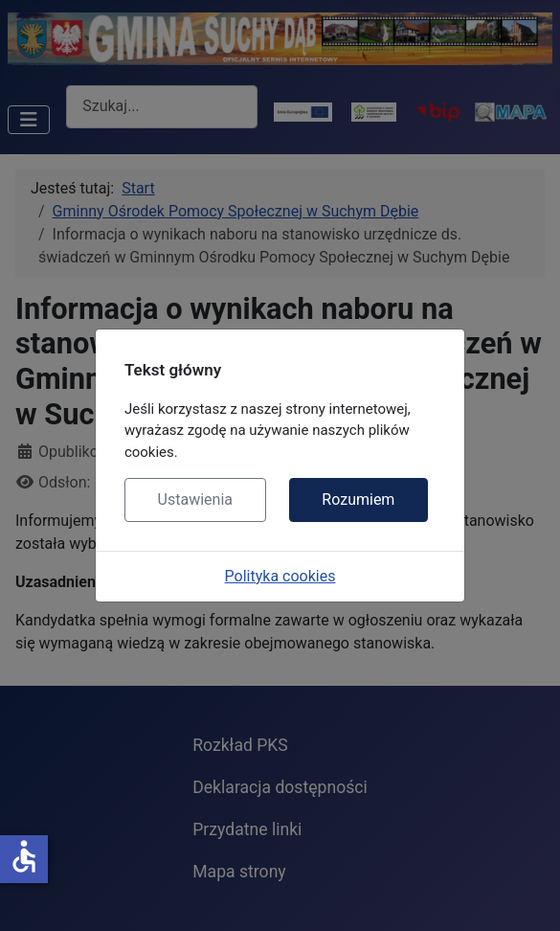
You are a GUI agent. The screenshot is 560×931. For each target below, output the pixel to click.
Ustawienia (195, 500)
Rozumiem (358, 500)
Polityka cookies (280, 576)
